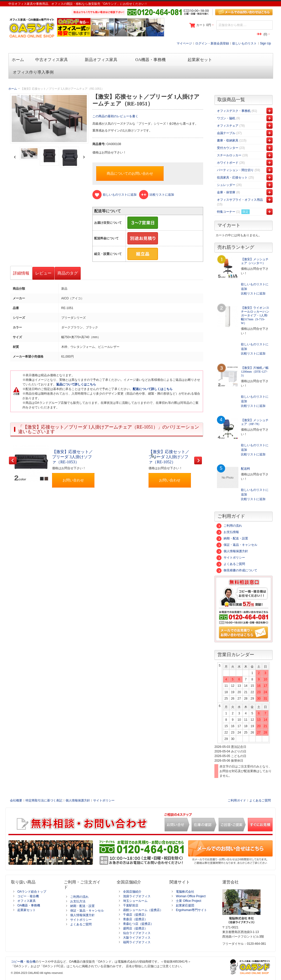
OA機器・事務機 (29, 905)
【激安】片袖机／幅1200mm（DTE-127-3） (255, 372)
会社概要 (16, 800)
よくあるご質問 (231, 564)
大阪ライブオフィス (137, 938)
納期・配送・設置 (232, 538)
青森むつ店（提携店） (138, 924)
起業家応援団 (185, 905)
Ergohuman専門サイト (191, 910)
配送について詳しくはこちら (153, 389)
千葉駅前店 (131, 905)
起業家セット (27, 910)
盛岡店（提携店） (135, 928)
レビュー (43, 273)
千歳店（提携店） (135, 915)
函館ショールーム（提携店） (143, 910)
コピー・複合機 (28, 896)
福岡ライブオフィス (137, 942)
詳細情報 (21, 273)
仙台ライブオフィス (137, 933)
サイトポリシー (231, 558)
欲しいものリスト (245, 43)
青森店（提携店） (135, 919)
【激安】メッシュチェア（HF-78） (255, 422)
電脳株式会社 (185, 892)
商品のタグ (68, 273)
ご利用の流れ (229, 526)
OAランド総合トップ (32, 892)
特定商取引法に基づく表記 (44, 800)
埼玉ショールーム (135, 901)
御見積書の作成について (237, 570)
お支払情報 (228, 532)
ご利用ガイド (237, 800)
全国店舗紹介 (132, 892)
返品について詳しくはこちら (76, 384)
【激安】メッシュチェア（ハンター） (255, 261)
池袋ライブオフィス (137, 896)
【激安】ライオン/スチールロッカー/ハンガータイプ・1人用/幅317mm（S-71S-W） (255, 315)
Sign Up (266, 43)
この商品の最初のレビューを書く (115, 116)
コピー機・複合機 (23, 962)
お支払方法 (78, 901)
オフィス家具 (27, 901)
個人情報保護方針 (232, 551)
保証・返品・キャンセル (237, 545)
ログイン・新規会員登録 (212, 43)
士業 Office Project (188, 901)
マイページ (184, 43)
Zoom (49, 119)
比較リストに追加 (253, 293)
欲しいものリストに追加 (255, 287)
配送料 (246, 469)
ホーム (13, 89)
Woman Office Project (191, 896)
